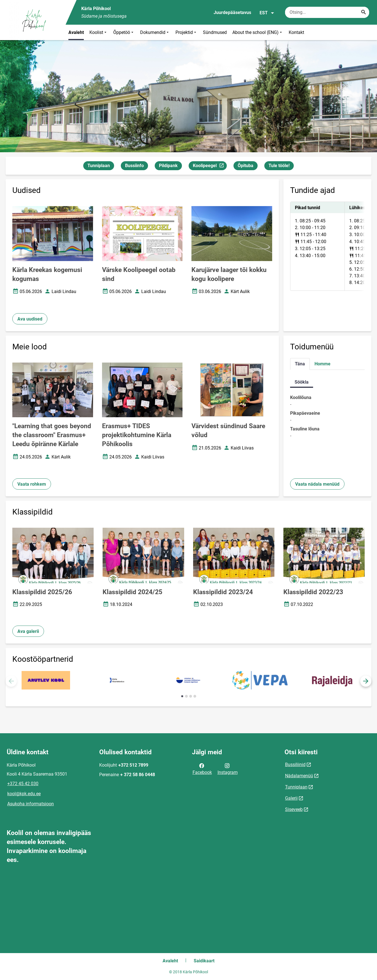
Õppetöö (124, 32)
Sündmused (215, 32)
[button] (366, 681)
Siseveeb (294, 809)
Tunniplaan (99, 166)
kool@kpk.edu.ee (24, 794)
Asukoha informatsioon (31, 804)
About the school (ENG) (258, 32)
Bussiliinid (295, 765)
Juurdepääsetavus (232, 12)
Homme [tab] (322, 364)
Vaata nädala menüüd (317, 484)
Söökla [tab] (302, 382)
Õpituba (246, 166)
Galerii (291, 798)
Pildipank (168, 166)
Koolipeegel (210, 166)
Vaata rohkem (32, 484)
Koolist (99, 32)
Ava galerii (28, 631)
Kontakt (296, 32)
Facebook (202, 769)
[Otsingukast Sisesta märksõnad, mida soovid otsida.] (327, 12)
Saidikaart (204, 961)
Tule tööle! (279, 166)
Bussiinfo (134, 166)
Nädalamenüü (299, 776)
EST (267, 13)
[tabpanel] (327, 246)
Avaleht (76, 32)
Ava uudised (30, 319)
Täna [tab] (300, 364)
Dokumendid (155, 32)
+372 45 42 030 (23, 784)
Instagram (228, 769)
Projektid (186, 32)
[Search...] (364, 12)
